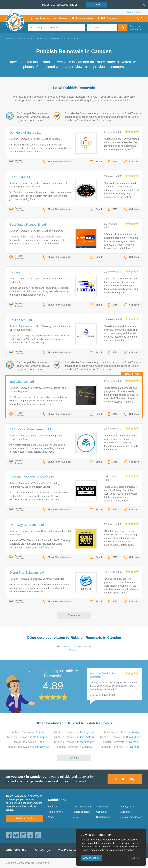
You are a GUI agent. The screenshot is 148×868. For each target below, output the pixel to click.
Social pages (103, 817)
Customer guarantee (131, 817)
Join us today (125, 779)
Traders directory (81, 812)
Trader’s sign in (135, 12)
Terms (75, 817)
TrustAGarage (42, 850)
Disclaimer (126, 812)
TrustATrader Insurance (71, 850)
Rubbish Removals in (28, 732)
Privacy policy (128, 807)
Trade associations (82, 807)
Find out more (104, 120)
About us (53, 807)
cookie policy (105, 850)
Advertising (102, 807)
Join (96, 4)
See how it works (24, 818)
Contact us (102, 812)
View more (74, 615)
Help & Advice (55, 812)
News (51, 817)
